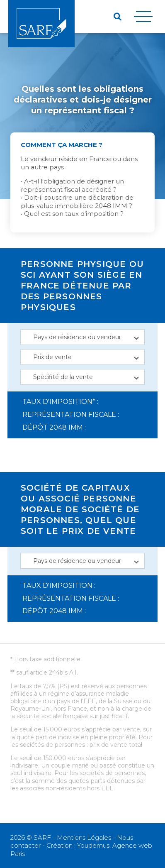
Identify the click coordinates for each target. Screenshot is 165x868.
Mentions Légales (84, 837)
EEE (90, 701)
